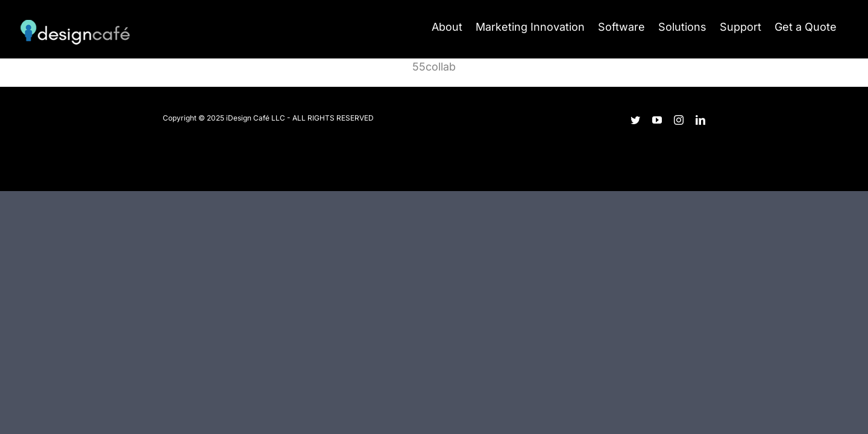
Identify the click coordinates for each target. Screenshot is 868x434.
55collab (434, 67)
